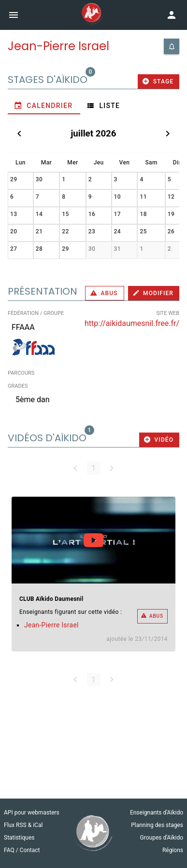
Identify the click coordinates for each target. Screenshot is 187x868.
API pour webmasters (32, 813)
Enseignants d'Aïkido (157, 813)
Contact (30, 850)
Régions (173, 850)
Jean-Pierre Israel (51, 625)
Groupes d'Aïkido (162, 838)
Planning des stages (157, 825)
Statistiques (19, 838)
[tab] (44, 106)
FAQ (10, 850)
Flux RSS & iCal (23, 825)
